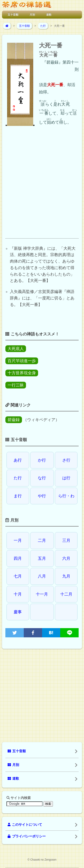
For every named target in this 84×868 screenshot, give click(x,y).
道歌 (49, 15)
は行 (66, 478)
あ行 (18, 460)
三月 (66, 540)
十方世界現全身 (22, 373)
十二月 (66, 594)
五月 (42, 558)
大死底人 (16, 349)
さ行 (66, 460)
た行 (43, 26)
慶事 (18, 612)
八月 (42, 576)
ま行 (18, 496)
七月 (18, 576)
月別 (32, 15)
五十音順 (13, 15)
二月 (42, 540)
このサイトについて (25, 825)
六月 (66, 558)
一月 (18, 540)
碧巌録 (14, 420)
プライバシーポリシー (27, 836)
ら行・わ (66, 496)
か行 (42, 460)
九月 (66, 576)
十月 (18, 594)
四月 (18, 558)
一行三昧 (16, 385)
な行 (42, 478)
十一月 (42, 594)
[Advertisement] (42, 186)
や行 (42, 496)
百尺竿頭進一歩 (22, 361)
